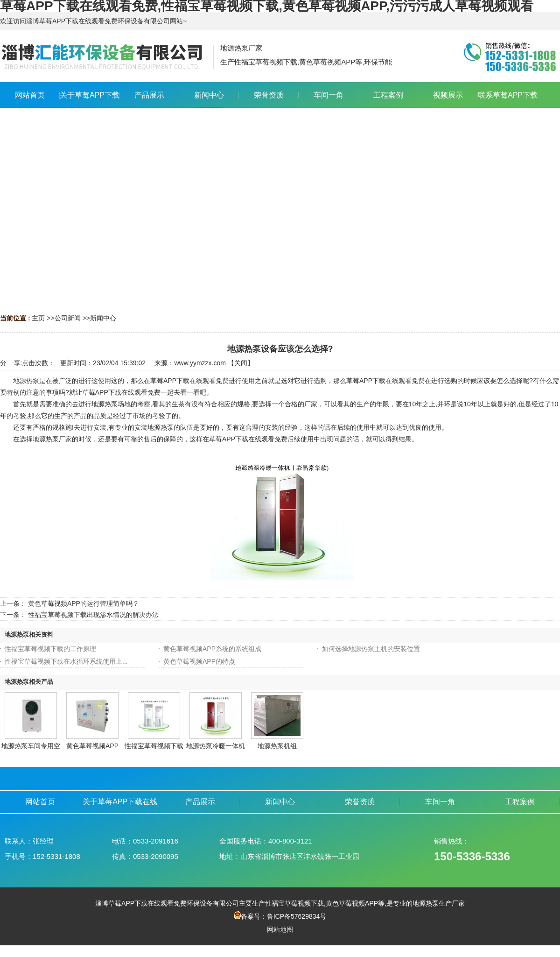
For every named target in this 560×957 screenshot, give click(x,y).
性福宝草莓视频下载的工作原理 (50, 649)
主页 (38, 318)
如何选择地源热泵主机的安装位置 (371, 649)
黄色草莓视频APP (92, 746)
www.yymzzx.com (200, 363)
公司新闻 (68, 318)
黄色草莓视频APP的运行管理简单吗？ (84, 603)
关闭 (241, 363)
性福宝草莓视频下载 (154, 746)
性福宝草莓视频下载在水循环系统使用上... (66, 661)
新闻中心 (103, 318)
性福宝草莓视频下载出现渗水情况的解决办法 (93, 615)
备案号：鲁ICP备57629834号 (280, 916)
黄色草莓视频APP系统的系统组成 (212, 649)
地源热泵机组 (277, 746)
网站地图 (280, 929)
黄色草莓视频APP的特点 (199, 661)
